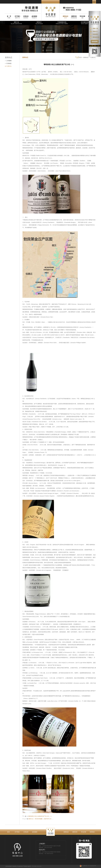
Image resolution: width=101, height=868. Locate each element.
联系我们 (92, 832)
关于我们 (17, 832)
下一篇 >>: (37, 816)
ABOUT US (17, 17)
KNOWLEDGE (74, 17)
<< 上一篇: (38, 819)
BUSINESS (26, 17)
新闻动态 (86, 57)
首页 (79, 58)
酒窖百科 (75, 832)
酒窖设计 (39, 23)
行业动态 (9, 63)
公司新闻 (9, 61)
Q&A (82, 17)
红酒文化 (9, 66)
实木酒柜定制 (85, 23)
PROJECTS (34, 17)
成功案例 (35, 832)
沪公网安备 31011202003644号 (88, 866)
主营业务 (26, 832)
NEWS (66, 17)
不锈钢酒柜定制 (62, 23)
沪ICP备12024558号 (37, 866)
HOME (9, 17)
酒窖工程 (16, 23)
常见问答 (84, 832)
